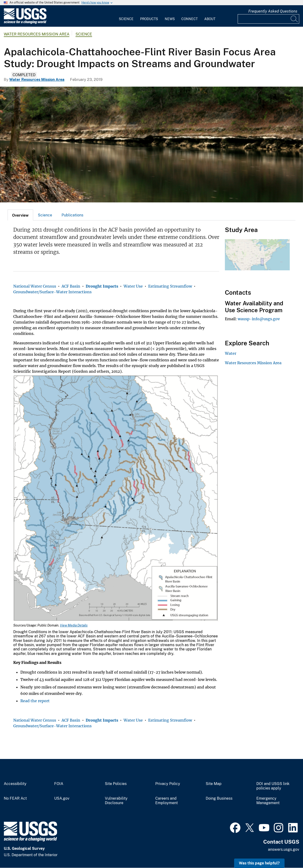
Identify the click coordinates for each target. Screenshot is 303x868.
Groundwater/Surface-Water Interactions (52, 292)
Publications (72, 215)
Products (149, 19)
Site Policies (116, 784)
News (170, 19)
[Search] (294, 19)
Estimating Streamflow (170, 286)
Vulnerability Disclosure (116, 801)
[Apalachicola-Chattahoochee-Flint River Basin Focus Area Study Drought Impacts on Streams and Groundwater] (151, 145)
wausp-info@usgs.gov (259, 319)
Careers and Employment (167, 801)
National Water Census (35, 286)
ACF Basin (71, 286)
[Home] (25, 23)
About (210, 19)
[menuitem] (126, 16)
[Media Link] (116, 499)
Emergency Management (268, 801)
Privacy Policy (168, 784)
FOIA (59, 784)
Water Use (133, 286)
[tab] (20, 215)
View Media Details (74, 625)
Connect (189, 19)
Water (231, 353)
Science (126, 19)
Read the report (35, 701)
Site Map (214, 784)
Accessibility (15, 784)
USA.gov (62, 798)
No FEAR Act (15, 798)
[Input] (268, 19)
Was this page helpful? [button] (259, 863)
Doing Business (219, 798)
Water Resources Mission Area (37, 34)
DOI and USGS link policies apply (273, 786)
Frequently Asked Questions (273, 11)
